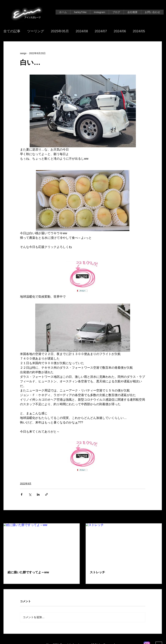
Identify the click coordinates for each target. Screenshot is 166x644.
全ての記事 (12, 31)
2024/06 (120, 31)
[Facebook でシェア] (22, 494)
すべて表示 (156, 517)
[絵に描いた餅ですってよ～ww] (42, 545)
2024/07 (101, 31)
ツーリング (36, 31)
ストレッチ (97, 572)
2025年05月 (60, 31)
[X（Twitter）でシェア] (30, 494)
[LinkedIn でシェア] (38, 494)
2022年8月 (26, 484)
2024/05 (139, 31)
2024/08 (82, 31)
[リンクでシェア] (46, 494)
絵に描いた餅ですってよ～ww (28, 572)
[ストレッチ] (124, 545)
